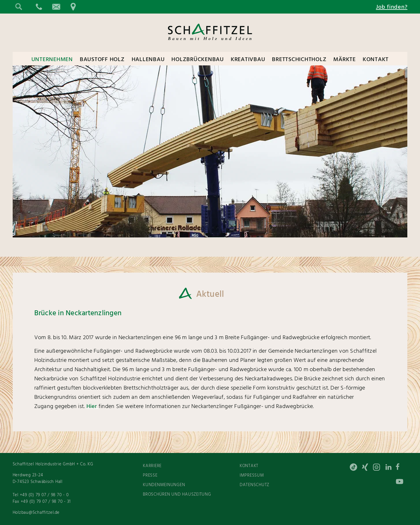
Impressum (252, 475)
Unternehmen (52, 60)
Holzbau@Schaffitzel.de (36, 513)
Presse (150, 475)
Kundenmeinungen (164, 485)
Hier (92, 407)
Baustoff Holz (102, 60)
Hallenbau (148, 60)
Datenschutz (255, 485)
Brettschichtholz (299, 60)
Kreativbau (248, 60)
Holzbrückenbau (198, 60)
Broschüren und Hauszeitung (177, 494)
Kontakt (376, 60)
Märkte (345, 60)
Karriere (152, 466)
